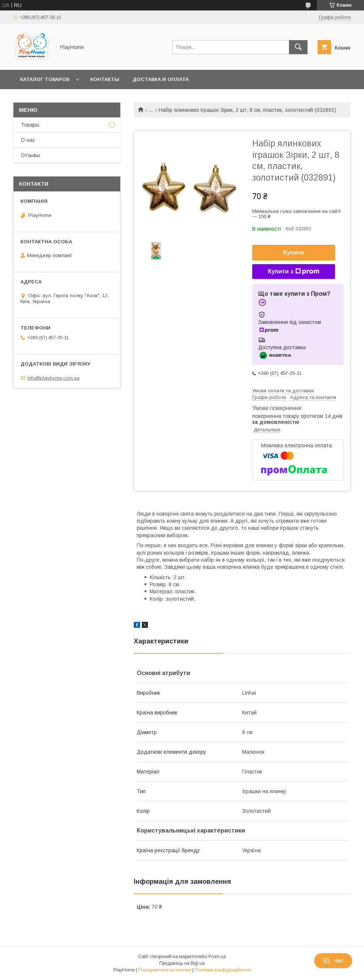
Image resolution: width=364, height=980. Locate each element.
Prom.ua (217, 957)
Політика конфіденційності (223, 970)
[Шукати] (298, 47)
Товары (30, 125)
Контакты (105, 79)
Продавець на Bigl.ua (182, 963)
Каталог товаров (45, 79)
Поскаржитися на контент (165, 970)
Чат (333, 961)
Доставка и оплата (161, 79)
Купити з (293, 272)
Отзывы (30, 155)
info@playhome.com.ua (53, 378)
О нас (28, 140)
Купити (294, 252)
